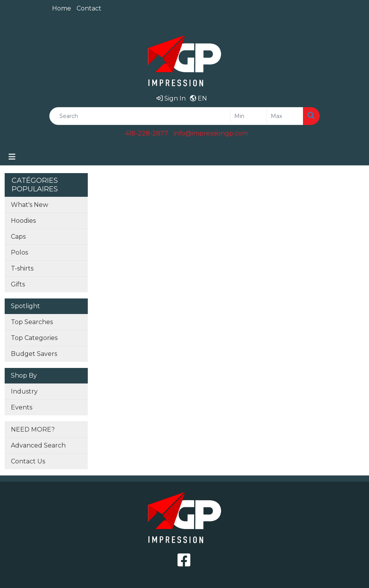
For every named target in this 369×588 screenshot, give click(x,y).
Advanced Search (38, 445)
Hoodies (23, 221)
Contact (89, 8)
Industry (24, 391)
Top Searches (32, 322)
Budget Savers (34, 354)
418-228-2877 (147, 133)
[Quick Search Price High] (285, 116)
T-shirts (22, 268)
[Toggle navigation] (12, 157)
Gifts (18, 284)
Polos (19, 252)
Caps (18, 237)
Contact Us (28, 461)
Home (62, 8)
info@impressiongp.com (211, 133)
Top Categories (34, 338)
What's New (30, 205)
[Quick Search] (140, 116)
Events (22, 407)
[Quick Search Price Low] (248, 116)
